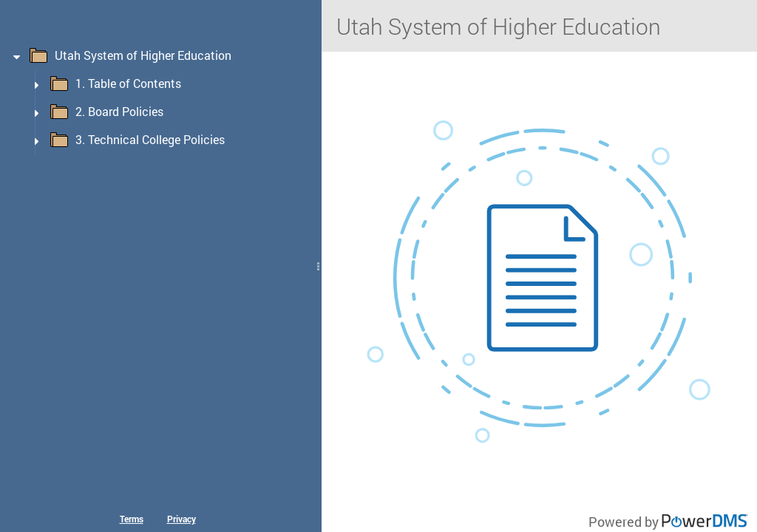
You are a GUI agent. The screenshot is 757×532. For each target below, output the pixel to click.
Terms (132, 519)
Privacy (181, 519)
